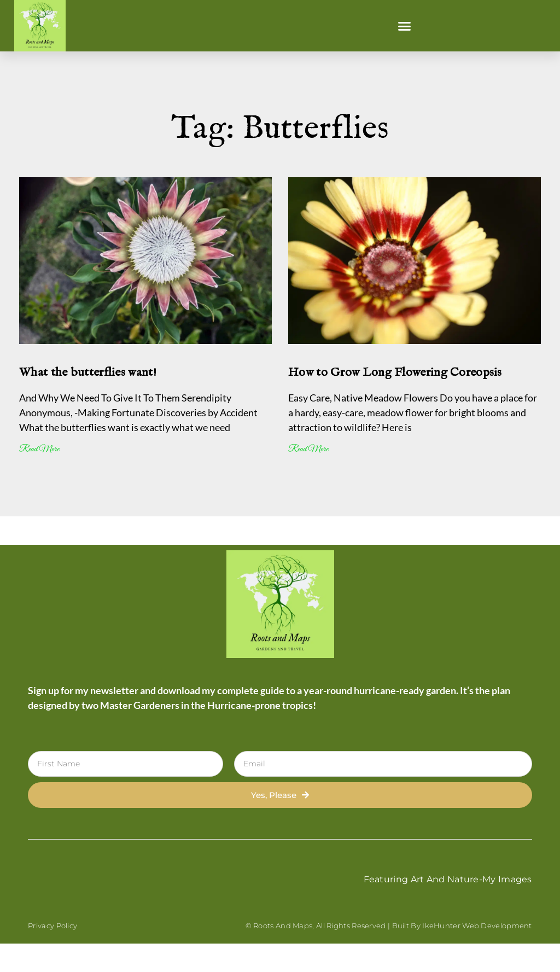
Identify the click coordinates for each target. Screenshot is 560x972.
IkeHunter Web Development (477, 926)
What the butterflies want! (88, 372)
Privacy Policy (52, 926)
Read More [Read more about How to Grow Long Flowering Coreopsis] (308, 449)
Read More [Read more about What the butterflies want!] (39, 449)
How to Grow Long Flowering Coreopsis (395, 372)
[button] (405, 26)
